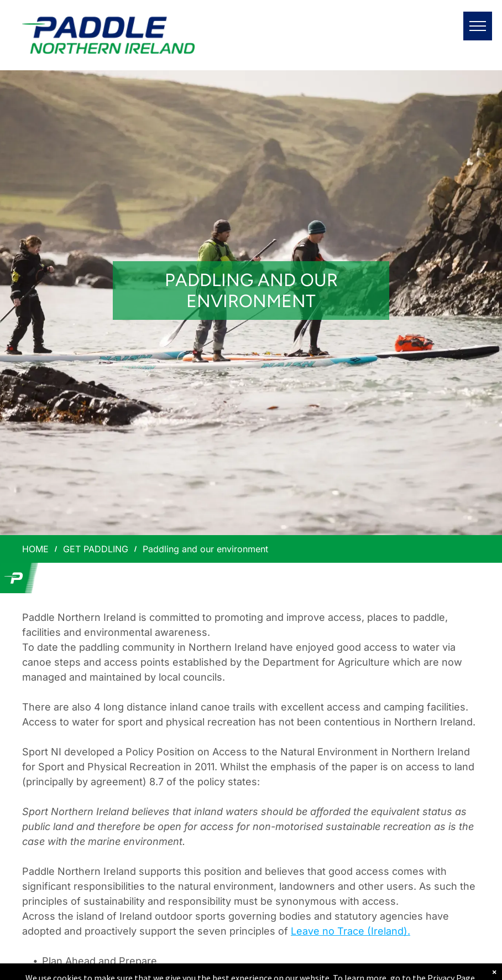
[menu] (478, 26)
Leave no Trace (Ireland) (349, 931)
